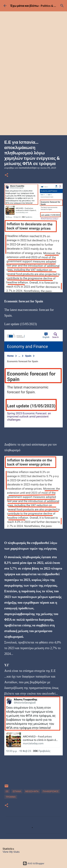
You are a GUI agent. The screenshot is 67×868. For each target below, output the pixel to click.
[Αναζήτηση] (62, 6)
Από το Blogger (34, 863)
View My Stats (11, 852)
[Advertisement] (33, 100)
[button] (6, 175)
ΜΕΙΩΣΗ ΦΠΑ (32, 791)
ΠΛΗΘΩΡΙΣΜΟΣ (51, 791)
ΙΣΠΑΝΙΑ (17, 791)
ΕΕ (7, 791)
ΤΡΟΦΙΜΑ (11, 797)
